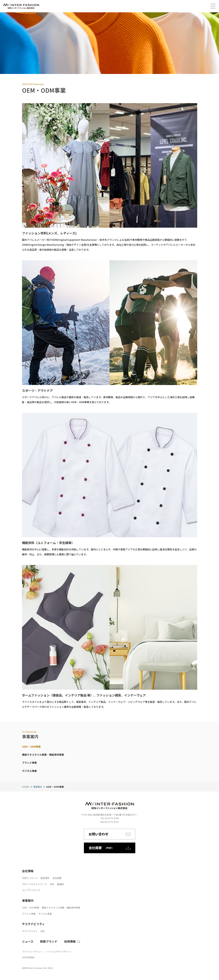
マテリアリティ (30, 931)
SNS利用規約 (28, 957)
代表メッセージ (30, 878)
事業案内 (38, 787)
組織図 (60, 884)
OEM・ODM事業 (31, 747)
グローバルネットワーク (34, 884)
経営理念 (45, 878)
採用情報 (70, 941)
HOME (26, 787)
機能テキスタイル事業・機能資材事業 (43, 755)
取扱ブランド (49, 941)
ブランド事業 (29, 763)
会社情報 (28, 871)
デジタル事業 (29, 771)
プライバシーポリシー (32, 952)
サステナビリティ (33, 924)
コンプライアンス (31, 890)
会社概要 (57, 878)
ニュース (28, 941)
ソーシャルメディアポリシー (59, 952)
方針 (43, 931)
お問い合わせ (110, 834)
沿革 (52, 884)
